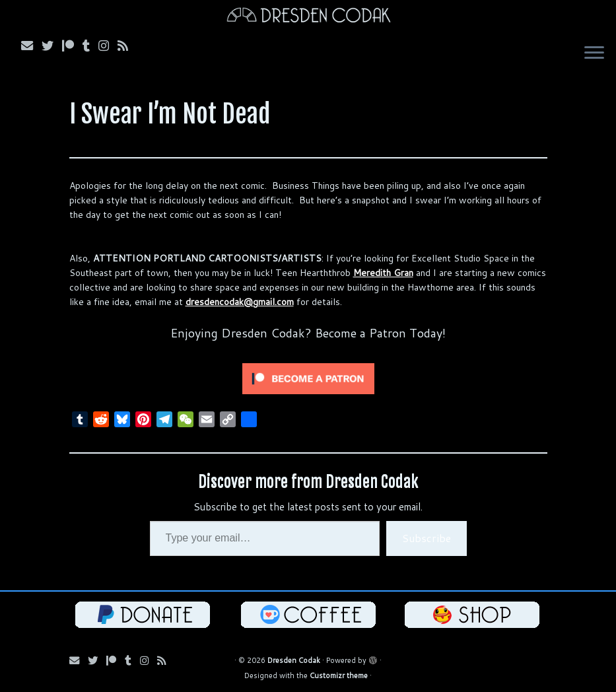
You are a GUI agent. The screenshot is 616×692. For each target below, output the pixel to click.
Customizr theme (339, 675)
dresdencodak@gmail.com (240, 302)
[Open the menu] (594, 54)
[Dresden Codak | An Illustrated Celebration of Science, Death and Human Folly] (308, 17)
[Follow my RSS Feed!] (127, 46)
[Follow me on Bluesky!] (52, 46)
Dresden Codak (294, 660)
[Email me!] (31, 46)
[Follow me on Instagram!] (108, 46)
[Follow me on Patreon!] (72, 46)
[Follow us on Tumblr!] (90, 46)
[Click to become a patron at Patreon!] (308, 378)
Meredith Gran (383, 273)
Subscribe (427, 538)
